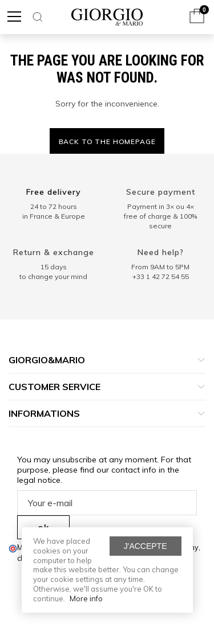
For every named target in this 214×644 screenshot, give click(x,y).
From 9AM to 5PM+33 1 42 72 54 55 (160, 272)
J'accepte (146, 546)
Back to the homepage (107, 141)
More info (86, 598)
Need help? (161, 252)
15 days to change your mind (53, 272)
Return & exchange (54, 252)
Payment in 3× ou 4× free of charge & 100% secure (160, 216)
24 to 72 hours (54, 206)
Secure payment (161, 192)
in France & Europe (54, 216)
